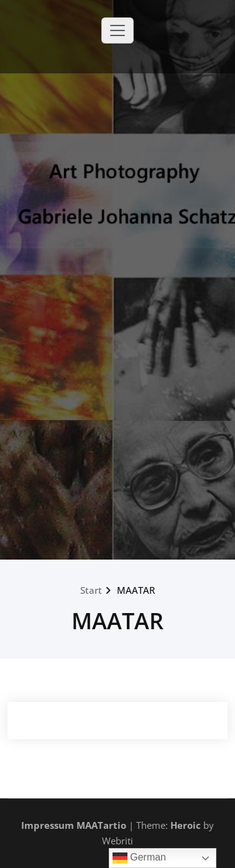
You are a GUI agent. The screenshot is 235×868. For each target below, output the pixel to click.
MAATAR (136, 590)
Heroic (186, 825)
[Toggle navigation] (118, 30)
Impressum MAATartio (74, 825)
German (139, 858)
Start (91, 590)
